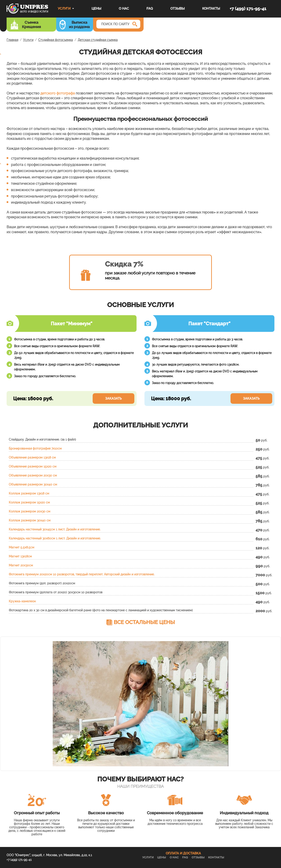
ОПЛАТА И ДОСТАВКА (183, 853)
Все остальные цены (144, 622)
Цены (96, 9)
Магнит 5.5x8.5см (22, 547)
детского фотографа (58, 93)
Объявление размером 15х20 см (33, 466)
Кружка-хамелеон (22, 601)
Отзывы (177, 9)
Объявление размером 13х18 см (32, 457)
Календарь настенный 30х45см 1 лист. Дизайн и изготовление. (55, 529)
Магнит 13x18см (20, 556)
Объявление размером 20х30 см (33, 475)
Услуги (64, 9)
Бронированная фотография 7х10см (35, 448)
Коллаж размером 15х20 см (29, 502)
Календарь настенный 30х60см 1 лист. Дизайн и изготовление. (55, 538)
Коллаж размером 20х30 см (30, 511)
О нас (124, 9)
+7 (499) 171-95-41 (248, 9)
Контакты (211, 9)
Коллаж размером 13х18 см (29, 493)
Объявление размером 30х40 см (33, 484)
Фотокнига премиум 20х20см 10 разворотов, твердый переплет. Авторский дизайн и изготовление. (82, 574)
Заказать (113, 398)
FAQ (150, 9)
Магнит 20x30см (21, 565)
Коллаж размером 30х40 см (30, 520)
